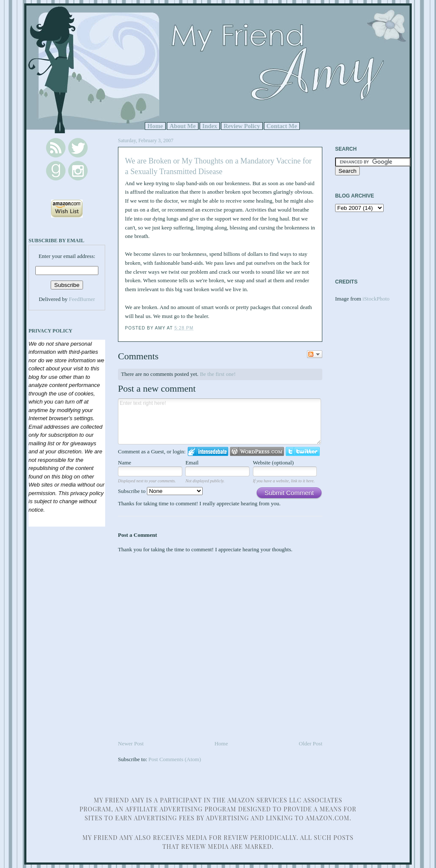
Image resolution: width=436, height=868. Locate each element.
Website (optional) (273, 463)
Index (210, 126)
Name (125, 463)
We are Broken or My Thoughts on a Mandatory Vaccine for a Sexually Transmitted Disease (218, 166)
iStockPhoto (376, 299)
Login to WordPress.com (257, 451)
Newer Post (131, 743)
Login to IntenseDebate (208, 451)
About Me (183, 126)
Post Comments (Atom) (175, 759)
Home (155, 126)
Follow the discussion (315, 354)
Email (192, 463)
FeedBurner (82, 299)
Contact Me (282, 126)
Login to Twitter (303, 451)
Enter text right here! (219, 421)
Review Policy (242, 126)
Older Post (311, 743)
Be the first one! (218, 374)
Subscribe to (160, 491)
